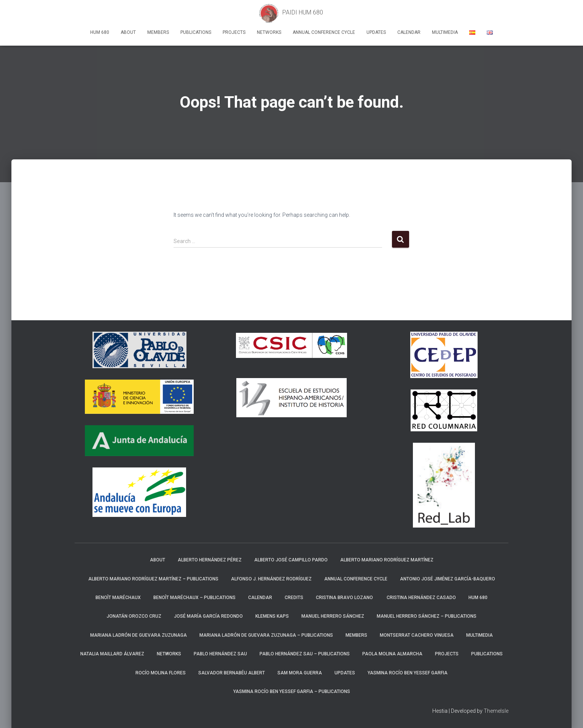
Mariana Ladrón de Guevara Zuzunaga (139, 635)
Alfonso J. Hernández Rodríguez (271, 579)
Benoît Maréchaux (118, 598)
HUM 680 (100, 32)
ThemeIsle (496, 711)
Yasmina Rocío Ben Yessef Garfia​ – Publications (292, 691)
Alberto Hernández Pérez (210, 560)
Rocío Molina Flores (161, 673)
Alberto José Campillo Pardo (291, 560)
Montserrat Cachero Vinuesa (417, 635)
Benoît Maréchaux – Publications (194, 598)
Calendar (409, 32)
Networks (269, 32)
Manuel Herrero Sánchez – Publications (427, 616)
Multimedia (445, 32)
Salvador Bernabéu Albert (232, 673)
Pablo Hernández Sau (220, 654)
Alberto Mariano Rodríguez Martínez (387, 560)
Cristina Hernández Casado (421, 598)
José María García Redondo (208, 616)
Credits (294, 598)
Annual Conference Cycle (324, 32)
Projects (234, 32)
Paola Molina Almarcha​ (392, 654)
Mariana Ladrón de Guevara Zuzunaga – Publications (266, 635)
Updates (376, 32)
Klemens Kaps (272, 616)
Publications (196, 32)
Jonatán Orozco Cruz (134, 616)
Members (158, 32)
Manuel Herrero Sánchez (333, 616)
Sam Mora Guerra (300, 673)
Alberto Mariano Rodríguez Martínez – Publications (153, 579)
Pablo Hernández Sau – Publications (305, 654)
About (128, 32)
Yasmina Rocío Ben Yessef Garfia (408, 673)
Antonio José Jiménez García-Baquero (448, 579)
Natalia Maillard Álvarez (112, 654)
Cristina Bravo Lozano (345, 598)
